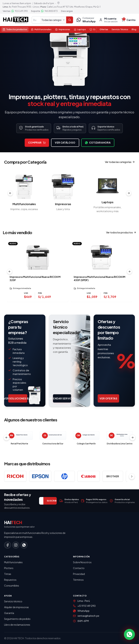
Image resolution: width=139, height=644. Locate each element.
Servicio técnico (13, 601)
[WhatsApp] (24, 545)
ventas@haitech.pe (88, 616)
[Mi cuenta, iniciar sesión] (108, 20)
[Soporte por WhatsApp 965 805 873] (44, 11)
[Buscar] (70, 20)
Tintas (8, 574)
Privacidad (79, 574)
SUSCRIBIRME (54, 501)
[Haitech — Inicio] (69, 524)
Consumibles (12, 586)
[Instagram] (16, 545)
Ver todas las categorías (120, 162)
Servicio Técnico (120, 29)
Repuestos (10, 580)
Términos (78, 580)
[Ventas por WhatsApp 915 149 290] (15, 11)
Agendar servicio (62, 398)
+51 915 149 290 (87, 606)
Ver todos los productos (121, 233)
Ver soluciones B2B (18, 398)
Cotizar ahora (98, 143)
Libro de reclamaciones (17, 625)
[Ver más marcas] (132, 476)
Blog (134, 29)
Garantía (9, 613)
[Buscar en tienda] (36, 20)
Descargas (67, 11)
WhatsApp (83, 611)
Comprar (37, 143)
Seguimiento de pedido (17, 619)
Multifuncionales (13, 562)
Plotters (9, 568)
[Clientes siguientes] (132, 438)
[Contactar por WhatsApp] (129, 634)
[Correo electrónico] (41, 501)
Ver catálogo (65, 143)
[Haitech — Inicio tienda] (16, 20)
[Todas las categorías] (53, 20)
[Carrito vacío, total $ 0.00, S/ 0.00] (129, 20)
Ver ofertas (108, 398)
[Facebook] (8, 545)
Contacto (79, 568)
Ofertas (104, 29)
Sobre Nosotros (82, 562)
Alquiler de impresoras (16, 607)
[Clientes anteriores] (7, 438)
